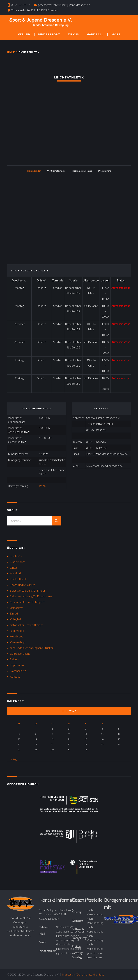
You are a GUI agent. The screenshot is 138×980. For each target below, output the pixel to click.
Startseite (16, 556)
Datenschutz (18, 671)
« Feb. (14, 759)
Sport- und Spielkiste (23, 585)
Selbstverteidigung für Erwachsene (31, 596)
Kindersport (49, 34)
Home (11, 52)
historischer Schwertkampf (26, 625)
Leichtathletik (18, 579)
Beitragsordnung (20, 653)
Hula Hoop (17, 636)
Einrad (14, 613)
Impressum (17, 665)
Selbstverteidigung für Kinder (28, 590)
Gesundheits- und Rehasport (27, 602)
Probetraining (105, 171)
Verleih (24, 34)
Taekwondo (17, 631)
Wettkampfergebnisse (82, 171)
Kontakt (15, 676)
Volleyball (16, 619)
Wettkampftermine (56, 171)
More (116, 34)
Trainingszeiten (34, 171)
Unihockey (16, 608)
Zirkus (73, 34)
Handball (95, 34)
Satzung (15, 659)
